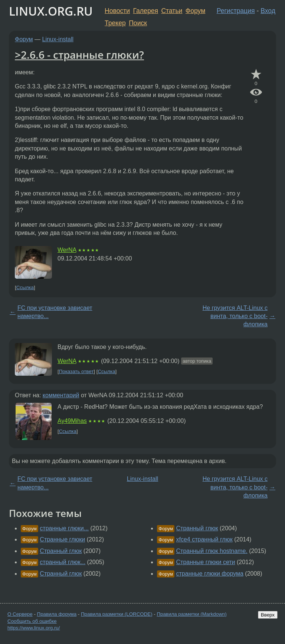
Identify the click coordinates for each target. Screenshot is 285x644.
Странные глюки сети (206, 562)
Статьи (172, 11)
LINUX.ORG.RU (51, 11)
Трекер (115, 23)
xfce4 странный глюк (204, 539)
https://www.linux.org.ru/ (34, 628)
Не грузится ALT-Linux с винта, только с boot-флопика (235, 316)
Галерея (146, 11)
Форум (195, 11)
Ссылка (25, 287)
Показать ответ (76, 371)
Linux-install (58, 39)
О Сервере (20, 614)
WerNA (67, 250)
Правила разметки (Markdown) (191, 614)
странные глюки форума (210, 574)
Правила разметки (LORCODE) (117, 614)
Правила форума (57, 614)
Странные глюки (62, 539)
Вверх (268, 615)
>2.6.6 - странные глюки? (79, 55)
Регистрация (236, 11)
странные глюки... (64, 528)
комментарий (61, 395)
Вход (268, 11)
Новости (117, 11)
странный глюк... (63, 562)
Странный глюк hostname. (212, 551)
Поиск (138, 23)
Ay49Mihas (72, 421)
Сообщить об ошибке (32, 621)
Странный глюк (61, 551)
